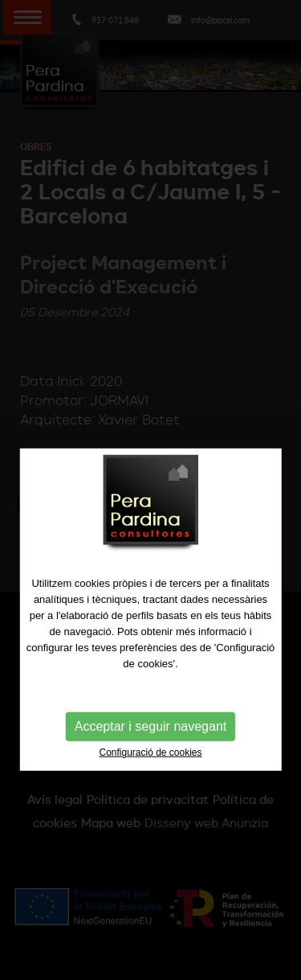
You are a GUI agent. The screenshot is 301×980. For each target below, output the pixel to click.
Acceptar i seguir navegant (150, 746)
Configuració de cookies (150, 773)
